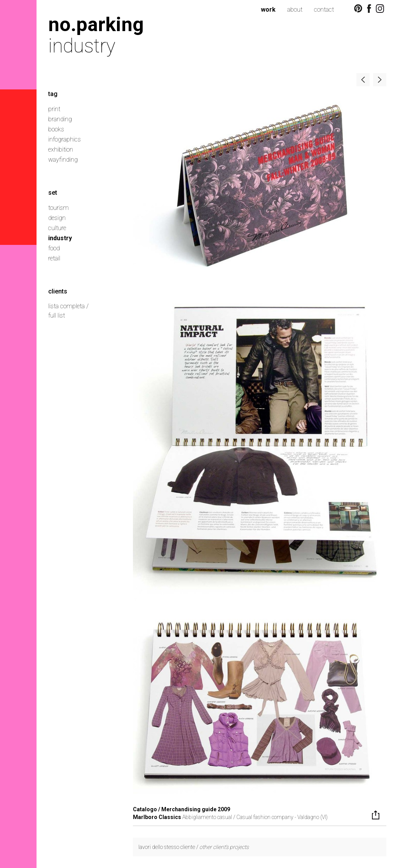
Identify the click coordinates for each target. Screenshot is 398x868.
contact (324, 10)
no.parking (96, 24)
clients (58, 291)
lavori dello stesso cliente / (194, 847)
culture (57, 228)
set (53, 193)
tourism (58, 208)
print (54, 109)
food (54, 248)
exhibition (61, 149)
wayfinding (63, 160)
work (268, 10)
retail (54, 258)
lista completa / (68, 306)
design (57, 218)
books (56, 129)
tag (53, 94)
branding (60, 119)
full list (57, 315)
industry (60, 238)
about (295, 10)
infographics (65, 139)
